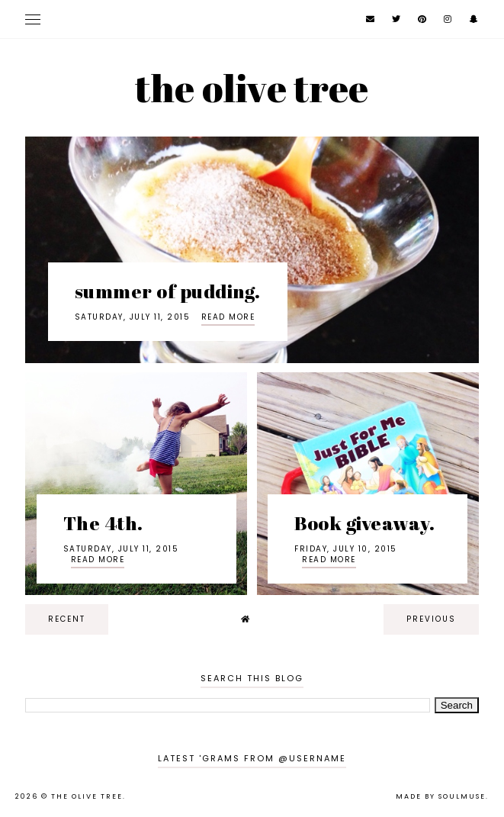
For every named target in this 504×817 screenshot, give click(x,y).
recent (67, 619)
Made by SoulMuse (441, 796)
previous (431, 619)
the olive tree (252, 88)
